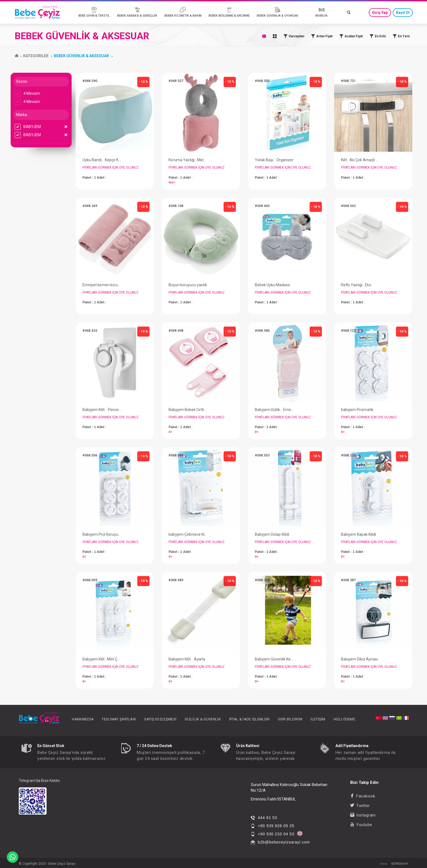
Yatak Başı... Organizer (274, 160)
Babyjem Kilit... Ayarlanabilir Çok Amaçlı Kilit (188, 659)
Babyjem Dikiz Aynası (359, 659)
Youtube (361, 825)
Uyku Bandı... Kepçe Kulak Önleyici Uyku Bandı (102, 160)
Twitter (360, 806)
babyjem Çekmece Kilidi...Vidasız (188, 534)
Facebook (363, 796)
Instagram (363, 815)
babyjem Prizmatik (357, 410)
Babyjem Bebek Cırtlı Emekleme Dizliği (188, 410)
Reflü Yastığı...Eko (356, 285)
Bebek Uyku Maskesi (272, 285)
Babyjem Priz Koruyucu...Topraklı (102, 534)
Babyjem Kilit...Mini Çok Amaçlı (102, 659)
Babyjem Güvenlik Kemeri (274, 659)
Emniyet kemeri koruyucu (102, 285)
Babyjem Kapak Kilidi (359, 534)
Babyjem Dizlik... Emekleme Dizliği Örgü (274, 410)
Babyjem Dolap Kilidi (272, 534)
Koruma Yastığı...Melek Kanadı (188, 160)
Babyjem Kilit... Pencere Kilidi (102, 410)
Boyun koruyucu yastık (188, 285)
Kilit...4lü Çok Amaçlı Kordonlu (360, 160)
